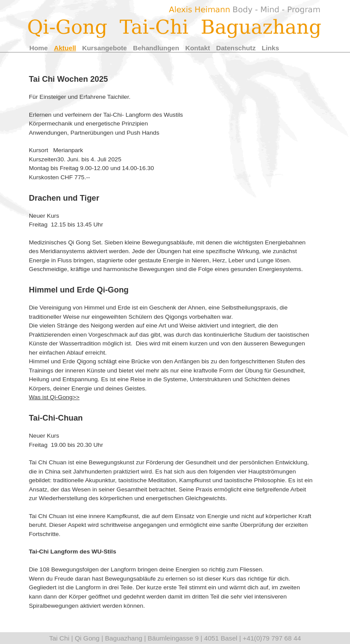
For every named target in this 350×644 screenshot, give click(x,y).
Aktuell (65, 48)
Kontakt (198, 48)
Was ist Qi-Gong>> (54, 397)
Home (38, 48)
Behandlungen (156, 48)
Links (270, 48)
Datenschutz (236, 48)
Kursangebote (105, 48)
